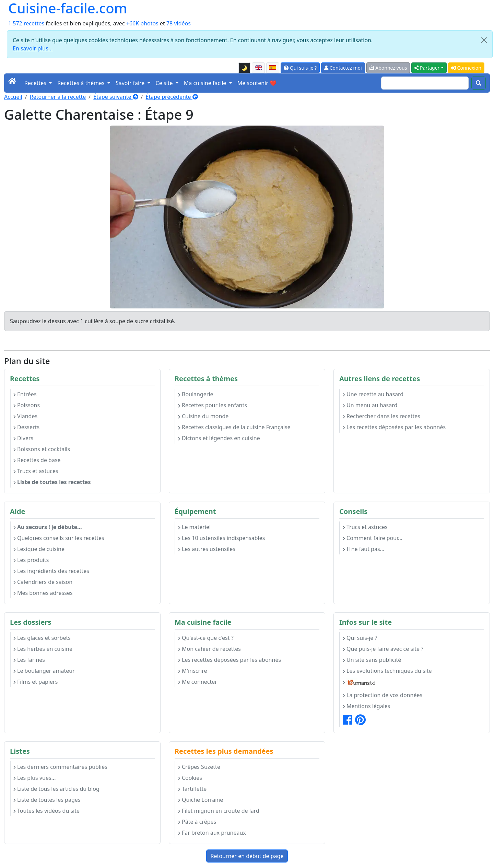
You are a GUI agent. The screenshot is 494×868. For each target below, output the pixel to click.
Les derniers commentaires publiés (60, 767)
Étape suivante (116, 97)
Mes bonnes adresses (43, 593)
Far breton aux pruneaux (212, 833)
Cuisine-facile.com (68, 8)
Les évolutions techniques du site (387, 671)
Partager (427, 68)
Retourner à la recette (58, 97)
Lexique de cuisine (39, 549)
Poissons (27, 405)
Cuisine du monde (203, 416)
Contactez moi (343, 68)
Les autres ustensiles (207, 549)
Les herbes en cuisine (43, 649)
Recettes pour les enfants (213, 405)
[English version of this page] (258, 68)
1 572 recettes (26, 23)
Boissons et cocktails (42, 449)
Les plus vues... (34, 778)
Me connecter (198, 682)
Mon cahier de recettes (209, 649)
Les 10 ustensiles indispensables (221, 538)
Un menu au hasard (370, 405)
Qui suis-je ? (300, 68)
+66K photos (142, 23)
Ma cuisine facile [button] (206, 83)
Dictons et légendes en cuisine (219, 438)
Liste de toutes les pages (47, 800)
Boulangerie (196, 394)
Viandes (25, 416)
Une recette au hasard (373, 394)
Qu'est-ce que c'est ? (206, 638)
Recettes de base (37, 460)
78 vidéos (179, 23)
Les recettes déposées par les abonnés (394, 427)
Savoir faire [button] (131, 83)
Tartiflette (192, 789)
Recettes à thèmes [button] (82, 83)
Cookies (190, 778)
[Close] (484, 40)
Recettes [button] (36, 83)
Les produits (31, 560)
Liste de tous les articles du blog (56, 789)
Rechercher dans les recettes (381, 416)
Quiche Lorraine (201, 800)
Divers (23, 438)
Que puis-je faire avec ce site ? (383, 649)
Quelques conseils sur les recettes (59, 538)
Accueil (13, 97)
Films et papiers (36, 682)
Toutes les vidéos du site (46, 811)
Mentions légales (367, 706)
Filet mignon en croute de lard (219, 811)
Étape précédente (172, 97)
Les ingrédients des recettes (51, 571)
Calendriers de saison (43, 582)
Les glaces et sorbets (42, 638)
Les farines (29, 660)
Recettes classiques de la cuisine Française (234, 427)
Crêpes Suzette (199, 767)
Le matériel (194, 527)
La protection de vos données (383, 695)
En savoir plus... (33, 48)
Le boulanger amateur (44, 671)
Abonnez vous (388, 68)
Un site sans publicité (372, 660)
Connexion (466, 68)
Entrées (25, 394)
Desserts (26, 427)
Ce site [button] (165, 83)
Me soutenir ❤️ (257, 83)
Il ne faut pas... (363, 549)
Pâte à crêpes (197, 822)
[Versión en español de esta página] (273, 68)
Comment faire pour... (373, 538)
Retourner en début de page (247, 856)
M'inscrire (193, 671)
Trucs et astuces (36, 471)
